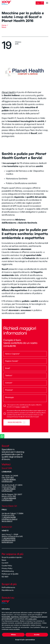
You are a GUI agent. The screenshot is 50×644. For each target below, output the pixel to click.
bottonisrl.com (7, 542)
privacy (18, 407)
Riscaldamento (8, 590)
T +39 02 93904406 (9, 498)
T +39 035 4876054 (9, 479)
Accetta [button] (37, 635)
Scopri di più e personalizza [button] (25, 640)
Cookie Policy (7, 566)
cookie (23, 407)
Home (4, 25)
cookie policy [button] (32, 619)
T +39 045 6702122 (9, 538)
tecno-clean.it (7, 521)
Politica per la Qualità (10, 574)
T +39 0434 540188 (9, 517)
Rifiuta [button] (13, 635)
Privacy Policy (7, 568)
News (4, 27)
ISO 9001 (5, 577)
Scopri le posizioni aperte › (12, 557)
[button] (25, 436)
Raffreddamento (8, 587)
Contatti (5, 563)
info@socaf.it (7, 481)
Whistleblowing (8, 571)
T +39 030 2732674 (9, 489)
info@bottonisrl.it (9, 540)
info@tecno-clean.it (10, 519)
